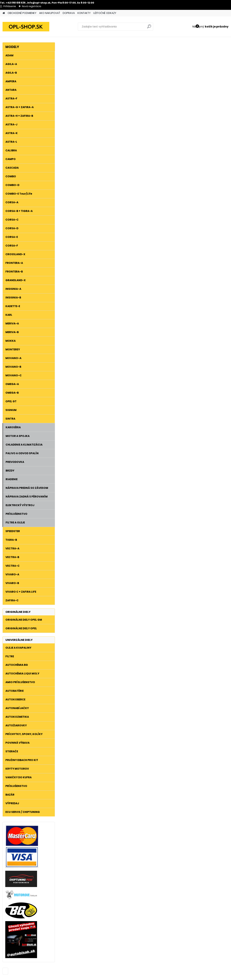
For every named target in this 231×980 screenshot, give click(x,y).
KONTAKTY (84, 13)
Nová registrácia (32, 6)
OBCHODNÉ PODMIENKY (22, 13)
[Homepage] (4, 13)
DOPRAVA (69, 13)
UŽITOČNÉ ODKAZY (105, 13)
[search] (149, 28)
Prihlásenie (10, 6)
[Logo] (26, 27)
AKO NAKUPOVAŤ (50, 13)
